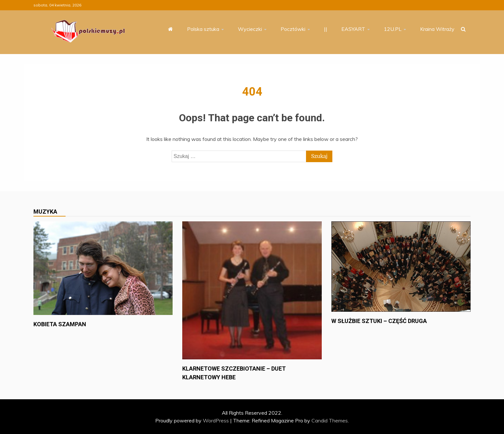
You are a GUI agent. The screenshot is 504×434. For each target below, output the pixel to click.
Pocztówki (293, 29)
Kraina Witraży (437, 29)
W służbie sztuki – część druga (379, 321)
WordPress (216, 420)
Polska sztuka (203, 29)
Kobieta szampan (60, 324)
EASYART (353, 29)
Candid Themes (330, 420)
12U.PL (393, 29)
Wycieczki (250, 29)
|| (326, 29)
